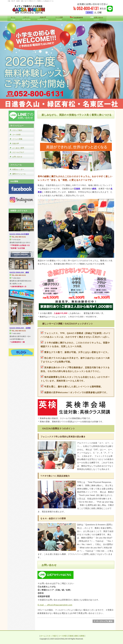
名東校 (82, 636)
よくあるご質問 (18, 148)
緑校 (76, 636)
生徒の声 (16, 143)
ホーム (43, 636)
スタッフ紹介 (17, 130)
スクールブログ (18, 152)
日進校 (71, 636)
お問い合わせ (17, 157)
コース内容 (17, 135)
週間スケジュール (19, 174)
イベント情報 (17, 139)
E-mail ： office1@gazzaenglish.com (55, 605)
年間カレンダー (18, 169)
